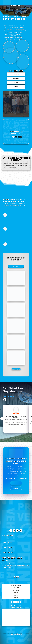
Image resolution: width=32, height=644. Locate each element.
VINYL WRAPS (6, 540)
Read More (16, 426)
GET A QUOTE (16, 488)
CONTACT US (16, 483)
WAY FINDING (16, 78)
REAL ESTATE (16, 74)
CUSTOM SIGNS (7, 545)
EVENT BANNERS (7, 547)
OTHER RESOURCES (8, 552)
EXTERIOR (16, 83)
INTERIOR (16, 87)
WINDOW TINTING (7, 543)
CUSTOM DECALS (7, 550)
